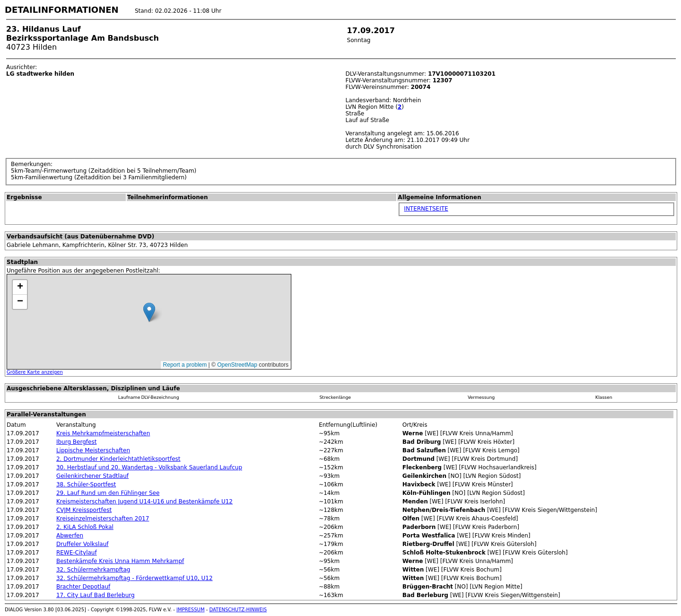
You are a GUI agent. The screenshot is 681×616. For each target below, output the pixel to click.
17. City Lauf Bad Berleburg (96, 595)
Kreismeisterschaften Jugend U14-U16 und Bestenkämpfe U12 (144, 502)
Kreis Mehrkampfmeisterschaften (103, 433)
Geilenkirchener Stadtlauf (92, 476)
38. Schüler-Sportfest (86, 484)
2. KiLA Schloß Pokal (85, 527)
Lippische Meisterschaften (93, 450)
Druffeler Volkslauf (83, 544)
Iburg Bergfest (76, 442)
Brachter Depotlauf (83, 587)
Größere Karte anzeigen (35, 372)
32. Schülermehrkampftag (93, 570)
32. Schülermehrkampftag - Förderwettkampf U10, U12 (135, 578)
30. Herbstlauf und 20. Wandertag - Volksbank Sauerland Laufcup (149, 467)
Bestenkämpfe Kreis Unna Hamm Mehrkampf (120, 561)
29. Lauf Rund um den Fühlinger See (108, 493)
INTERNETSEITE (426, 209)
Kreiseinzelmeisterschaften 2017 (103, 519)
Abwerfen (70, 536)
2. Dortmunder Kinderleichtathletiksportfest (118, 459)
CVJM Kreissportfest (84, 510)
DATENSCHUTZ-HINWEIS (238, 610)
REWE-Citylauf (77, 553)
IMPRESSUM (191, 610)
